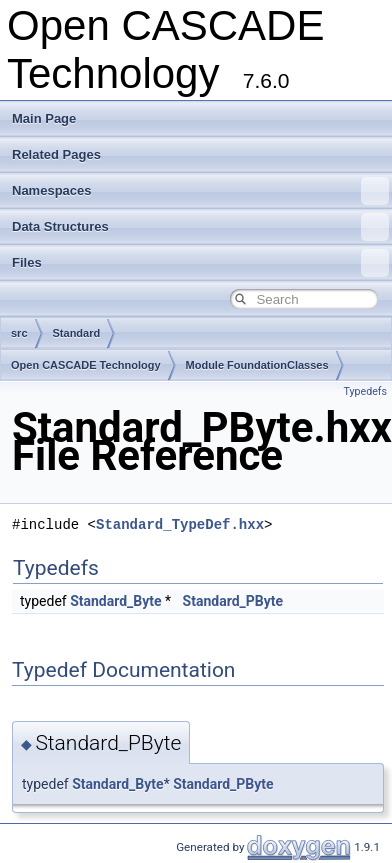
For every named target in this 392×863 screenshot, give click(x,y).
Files (200, 263)
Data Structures (200, 227)
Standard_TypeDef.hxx (180, 524)
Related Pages (56, 154)
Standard (77, 333)
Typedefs (365, 391)
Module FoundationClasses (257, 365)
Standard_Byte (115, 601)
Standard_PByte (233, 601)
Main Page (44, 118)
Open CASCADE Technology (86, 365)
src (19, 333)
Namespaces (200, 191)
